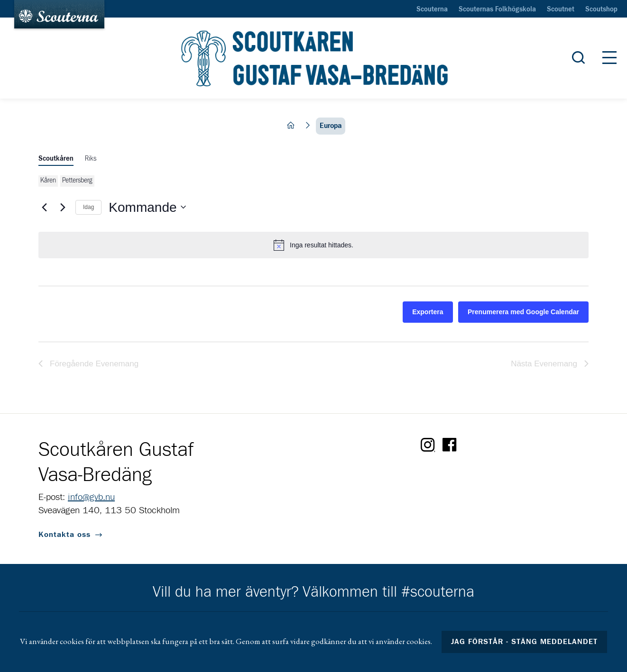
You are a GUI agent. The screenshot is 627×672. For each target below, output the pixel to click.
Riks (91, 159)
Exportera (428, 312)
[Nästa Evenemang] (63, 207)
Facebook (450, 445)
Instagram (428, 445)
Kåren (48, 181)
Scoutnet (561, 9)
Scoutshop (601, 9)
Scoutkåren (56, 159)
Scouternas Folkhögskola (497, 9)
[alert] (313, 245)
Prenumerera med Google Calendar (523, 312)
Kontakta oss (65, 535)
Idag (88, 207)
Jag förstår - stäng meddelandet (525, 642)
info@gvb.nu (91, 497)
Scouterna (432, 9)
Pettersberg (77, 181)
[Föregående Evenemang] (44, 207)
